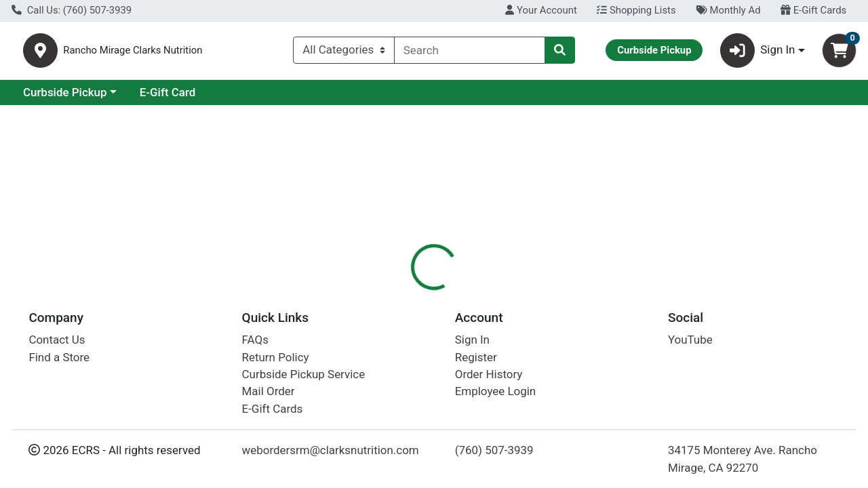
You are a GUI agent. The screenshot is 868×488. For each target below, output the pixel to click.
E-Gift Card (285, 98)
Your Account (541, 10)
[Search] (470, 53)
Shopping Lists (636, 10)
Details (399, 295)
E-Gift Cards (813, 10)
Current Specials (65, 98)
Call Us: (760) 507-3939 (72, 10)
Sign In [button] (758, 53)
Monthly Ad (728, 10)
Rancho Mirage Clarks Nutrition (206, 53)
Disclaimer (463, 295)
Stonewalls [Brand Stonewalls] (532, 394)
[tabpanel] (615, 392)
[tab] (399, 294)
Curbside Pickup (182, 98)
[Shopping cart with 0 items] (839, 53)
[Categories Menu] (344, 53)
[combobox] (470, 53)
